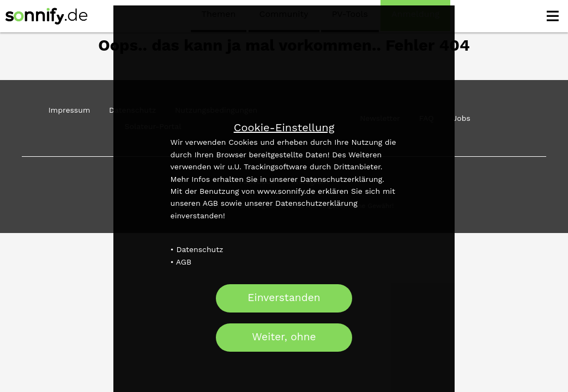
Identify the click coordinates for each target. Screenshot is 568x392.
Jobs (461, 118)
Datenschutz (200, 249)
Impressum (70, 110)
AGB (184, 262)
